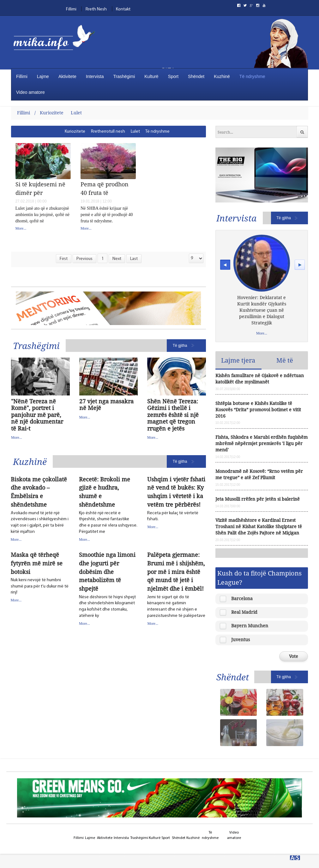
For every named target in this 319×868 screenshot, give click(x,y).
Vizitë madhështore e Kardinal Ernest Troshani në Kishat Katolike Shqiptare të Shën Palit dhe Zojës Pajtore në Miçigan (259, 526)
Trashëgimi (124, 76)
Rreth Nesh (96, 9)
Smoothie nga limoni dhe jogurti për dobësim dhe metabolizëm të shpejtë (107, 572)
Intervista (95, 76)
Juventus (241, 639)
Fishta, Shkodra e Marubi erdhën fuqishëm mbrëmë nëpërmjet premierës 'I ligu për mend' (262, 443)
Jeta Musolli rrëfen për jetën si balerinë (258, 499)
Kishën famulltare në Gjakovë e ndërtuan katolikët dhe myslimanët (260, 379)
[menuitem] (75, 132)
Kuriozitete (52, 113)
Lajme (43, 76)
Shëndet (196, 76)
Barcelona (242, 598)
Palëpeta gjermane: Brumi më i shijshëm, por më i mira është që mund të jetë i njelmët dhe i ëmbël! (176, 572)
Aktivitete (67, 76)
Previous (84, 259)
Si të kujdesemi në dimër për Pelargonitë (40, 188)
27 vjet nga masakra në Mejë (106, 405)
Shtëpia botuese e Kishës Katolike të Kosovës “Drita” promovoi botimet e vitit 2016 (258, 410)
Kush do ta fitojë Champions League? (259, 578)
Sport (173, 76)
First (64, 259)
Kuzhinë (222, 76)
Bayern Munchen (250, 626)
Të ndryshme (252, 76)
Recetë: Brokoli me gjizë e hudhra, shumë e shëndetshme (105, 492)
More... (21, 228)
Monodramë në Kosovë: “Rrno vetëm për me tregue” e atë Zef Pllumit (259, 474)
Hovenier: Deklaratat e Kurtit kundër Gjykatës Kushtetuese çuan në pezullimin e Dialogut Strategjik (262, 310)
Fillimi (71, 9)
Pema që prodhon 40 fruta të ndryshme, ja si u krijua (105, 188)
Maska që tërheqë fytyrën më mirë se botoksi (37, 563)
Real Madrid (244, 612)
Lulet (76, 113)
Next (117, 259)
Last (134, 259)
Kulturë (151, 76)
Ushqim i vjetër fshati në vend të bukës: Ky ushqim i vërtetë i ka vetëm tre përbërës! (176, 492)
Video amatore (30, 92)
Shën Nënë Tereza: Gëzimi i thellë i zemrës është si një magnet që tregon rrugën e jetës (173, 415)
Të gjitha (180, 346)
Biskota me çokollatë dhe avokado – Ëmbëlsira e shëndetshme (39, 492)
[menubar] (132, 132)
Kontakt (123, 9)
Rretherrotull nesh (108, 132)
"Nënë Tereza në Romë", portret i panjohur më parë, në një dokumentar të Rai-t (37, 415)
